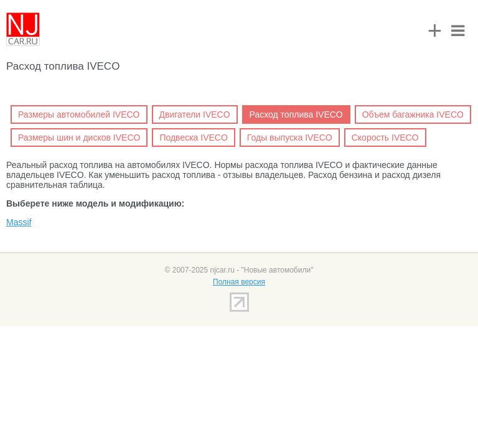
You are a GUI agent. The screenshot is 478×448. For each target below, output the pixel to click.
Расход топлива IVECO (296, 114)
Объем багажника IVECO (413, 114)
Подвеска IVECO (193, 138)
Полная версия (239, 282)
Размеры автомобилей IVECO (79, 114)
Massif (19, 222)
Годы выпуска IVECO (290, 138)
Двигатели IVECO (195, 114)
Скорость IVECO (385, 138)
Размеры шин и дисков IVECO (79, 138)
